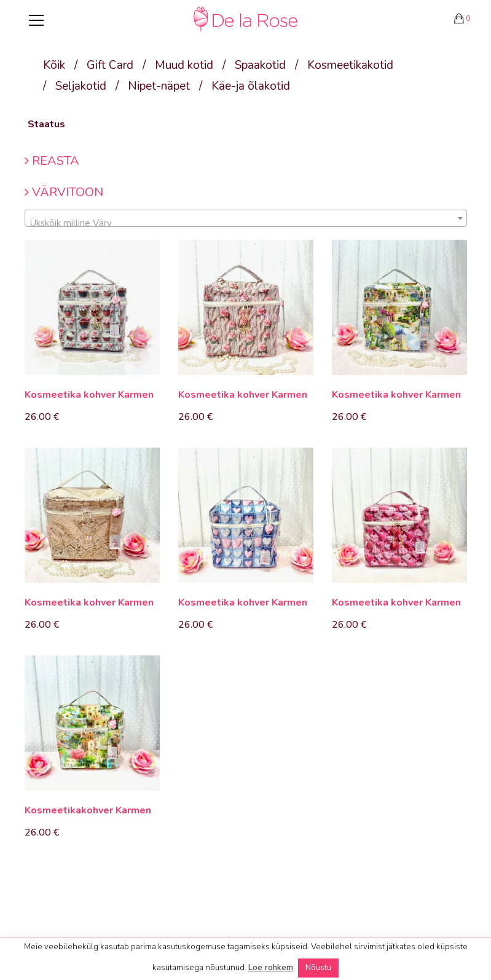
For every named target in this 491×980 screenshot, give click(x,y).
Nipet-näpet (159, 86)
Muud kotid (184, 65)
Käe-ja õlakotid (251, 86)
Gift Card (110, 65)
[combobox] (246, 218)
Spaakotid (260, 65)
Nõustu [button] (318, 968)
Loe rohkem (271, 968)
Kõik (54, 65)
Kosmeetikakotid (350, 65)
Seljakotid (81, 86)
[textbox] (246, 223)
